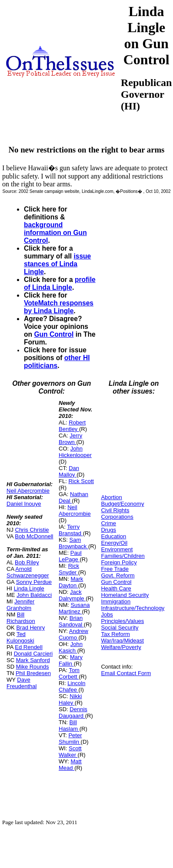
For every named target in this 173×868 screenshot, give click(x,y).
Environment (117, 549)
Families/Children (123, 556)
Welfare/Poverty (121, 647)
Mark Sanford (33, 660)
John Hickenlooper (75, 452)
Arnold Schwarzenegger (28, 572)
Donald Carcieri (33, 654)
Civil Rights (115, 510)
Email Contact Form (126, 673)
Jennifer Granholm (20, 605)
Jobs (107, 615)
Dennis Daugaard (73, 712)
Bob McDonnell (34, 536)
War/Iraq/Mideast (122, 641)
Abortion (111, 497)
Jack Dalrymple (72, 595)
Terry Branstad (71, 530)
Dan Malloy (69, 471)
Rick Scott (81, 481)
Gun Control (54, 334)
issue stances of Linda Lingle (57, 264)
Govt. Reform (118, 575)
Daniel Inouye (24, 504)
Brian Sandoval (71, 621)
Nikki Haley (70, 699)
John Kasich (71, 647)
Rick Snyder (69, 569)
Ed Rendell (29, 647)
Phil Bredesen (33, 673)
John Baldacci (34, 595)
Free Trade (115, 569)
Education (113, 536)
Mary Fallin (71, 660)
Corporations (117, 517)
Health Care (116, 588)
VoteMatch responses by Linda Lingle (59, 307)
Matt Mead (70, 765)
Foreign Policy (119, 562)
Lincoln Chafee (72, 686)
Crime (108, 523)
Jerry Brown (70, 439)
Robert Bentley (72, 426)
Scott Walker (70, 752)
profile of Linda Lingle (60, 283)
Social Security (120, 628)
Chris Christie (32, 530)
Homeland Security (125, 595)
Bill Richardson (21, 618)
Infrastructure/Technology (133, 608)
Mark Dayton (71, 582)
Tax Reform (115, 634)
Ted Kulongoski (20, 637)
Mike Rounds (33, 667)
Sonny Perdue (34, 582)
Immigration (116, 601)
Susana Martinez (74, 608)
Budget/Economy (122, 504)
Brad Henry (30, 628)
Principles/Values (122, 621)
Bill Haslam (69, 726)
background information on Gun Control (55, 233)
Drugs (108, 530)
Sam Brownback (73, 543)
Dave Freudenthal (22, 683)
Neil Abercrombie (28, 491)
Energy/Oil (114, 543)
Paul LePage (70, 556)
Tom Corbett (69, 673)
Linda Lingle (29, 588)
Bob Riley (27, 562)
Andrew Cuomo (73, 634)
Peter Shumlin (70, 739)
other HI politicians (57, 362)
